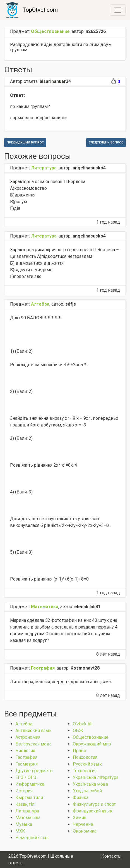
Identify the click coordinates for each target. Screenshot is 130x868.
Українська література (96, 777)
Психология (85, 757)
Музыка (24, 824)
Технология (85, 771)
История (24, 791)
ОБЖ (78, 731)
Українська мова (90, 784)
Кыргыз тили (29, 798)
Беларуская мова (33, 744)
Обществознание (91, 737)
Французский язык (93, 811)
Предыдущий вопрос (25, 142)
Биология (25, 751)
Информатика (30, 784)
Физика (81, 798)
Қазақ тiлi (25, 804)
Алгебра (24, 724)
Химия (80, 818)
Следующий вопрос (106, 142)
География (26, 757)
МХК (20, 831)
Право (80, 751)
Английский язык (33, 731)
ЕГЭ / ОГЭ (26, 777)
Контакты (111, 856)
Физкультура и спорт (94, 804)
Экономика (85, 831)
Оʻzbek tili (83, 724)
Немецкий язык (32, 838)
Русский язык (87, 764)
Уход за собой (87, 791)
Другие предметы (34, 771)
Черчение (83, 824)
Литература (27, 811)
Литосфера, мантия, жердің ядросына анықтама (60, 682)
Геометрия (27, 764)
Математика (28, 818)
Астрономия (28, 737)
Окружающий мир (92, 744)
